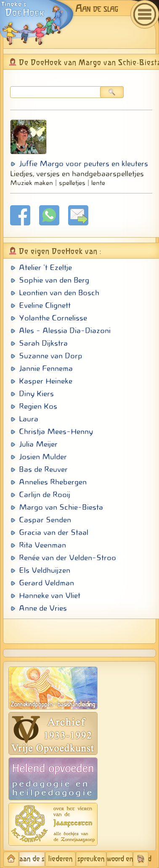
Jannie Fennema (46, 368)
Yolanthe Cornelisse (53, 318)
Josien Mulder (43, 457)
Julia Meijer (38, 444)
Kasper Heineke (46, 381)
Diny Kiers (36, 394)
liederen (61, 859)
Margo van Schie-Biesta (61, 507)
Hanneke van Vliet (50, 595)
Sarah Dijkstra (43, 343)
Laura (29, 419)
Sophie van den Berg (54, 280)
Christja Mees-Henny (56, 431)
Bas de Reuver (43, 469)
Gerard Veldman (46, 583)
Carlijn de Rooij (45, 495)
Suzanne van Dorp (51, 356)
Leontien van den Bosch (59, 293)
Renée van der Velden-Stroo (68, 558)
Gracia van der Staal (54, 532)
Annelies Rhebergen (53, 482)
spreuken (91, 859)
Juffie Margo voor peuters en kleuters (83, 164)
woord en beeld (120, 859)
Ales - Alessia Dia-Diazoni (65, 331)
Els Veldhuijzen (45, 570)
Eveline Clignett (45, 305)
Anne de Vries (43, 608)
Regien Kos (38, 406)
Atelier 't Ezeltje (45, 267)
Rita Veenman (42, 545)
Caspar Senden (45, 520)
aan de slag (32, 859)
